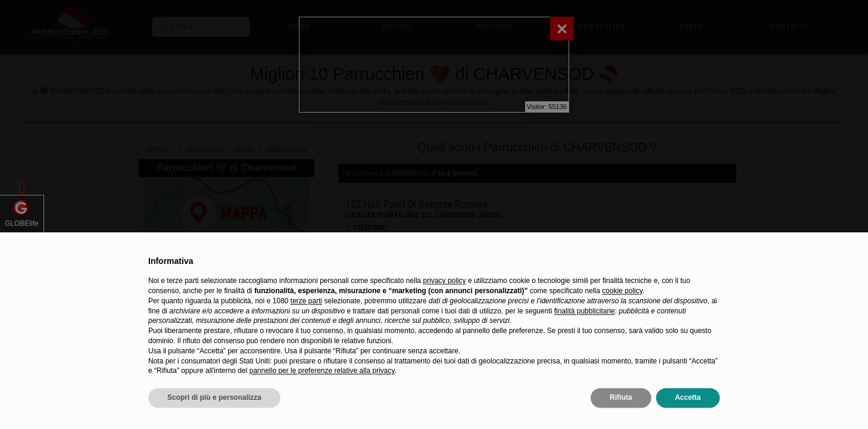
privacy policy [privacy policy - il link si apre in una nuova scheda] (445, 303)
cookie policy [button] (622, 313)
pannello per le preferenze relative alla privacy (322, 393)
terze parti (306, 323)
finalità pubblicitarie (585, 333)
